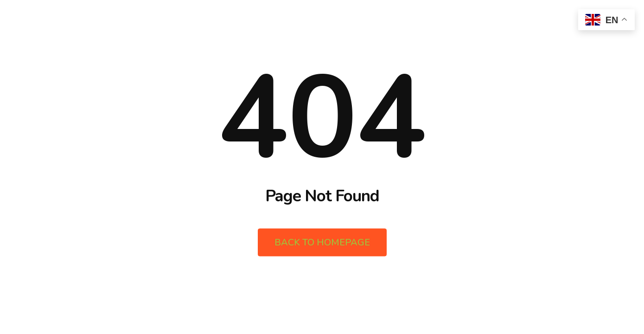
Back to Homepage (322, 242)
